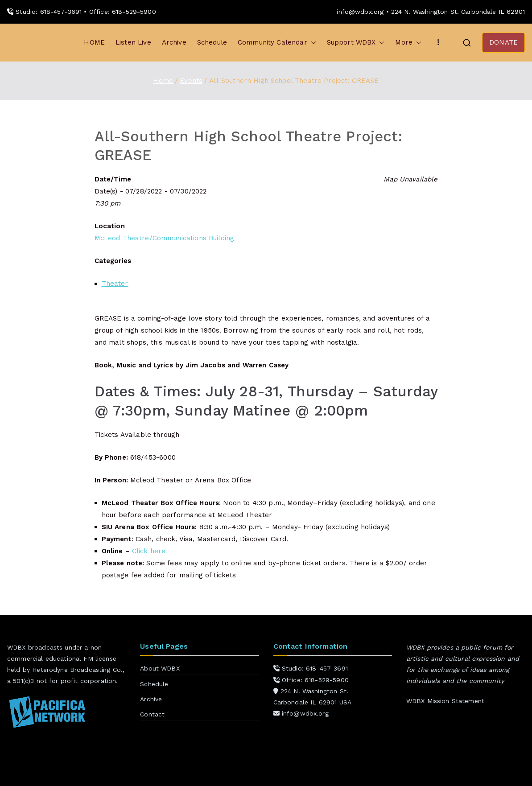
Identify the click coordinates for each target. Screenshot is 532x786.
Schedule (212, 42)
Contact (152, 714)
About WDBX (160, 668)
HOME (94, 42)
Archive (174, 42)
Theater (115, 284)
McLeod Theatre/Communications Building (165, 238)
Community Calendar (277, 43)
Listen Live (133, 42)
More (408, 43)
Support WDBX (356, 43)
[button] (312, 43)
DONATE (503, 42)
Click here (149, 551)
